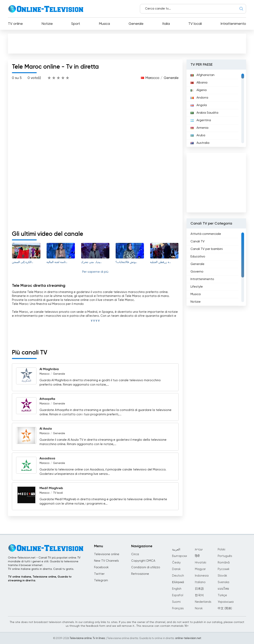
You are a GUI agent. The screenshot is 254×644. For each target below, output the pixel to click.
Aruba (198, 135)
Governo (197, 272)
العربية (176, 549)
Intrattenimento (233, 24)
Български (179, 556)
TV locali (195, 24)
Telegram (101, 580)
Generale (136, 24)
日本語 (199, 589)
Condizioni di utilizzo (146, 567)
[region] (216, 108)
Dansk (176, 569)
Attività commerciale (206, 234)
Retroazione (140, 574)
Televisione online (107, 554)
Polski (221, 549)
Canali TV (198, 242)
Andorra (199, 98)
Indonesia (202, 576)
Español (178, 595)
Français (178, 608)
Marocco (152, 78)
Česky (176, 563)
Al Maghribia (49, 369)
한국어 (199, 595)
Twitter (99, 574)
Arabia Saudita (204, 113)
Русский (223, 569)
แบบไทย (223, 589)
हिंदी (197, 556)
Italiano (200, 582)
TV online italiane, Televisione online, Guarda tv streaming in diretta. (40, 579)
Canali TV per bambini (207, 249)
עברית (199, 549)
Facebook (101, 567)
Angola (199, 105)
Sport (76, 24)
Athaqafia (47, 399)
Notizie (47, 24)
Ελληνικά (178, 582)
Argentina (201, 120)
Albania (199, 83)
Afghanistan (203, 75)
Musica (104, 24)
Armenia (199, 128)
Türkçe (222, 595)
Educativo (198, 257)
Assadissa (47, 459)
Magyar (200, 569)
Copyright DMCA (143, 561)
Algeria (199, 90)
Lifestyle (197, 287)
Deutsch (178, 576)
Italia (166, 24)
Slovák (222, 576)
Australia (200, 143)
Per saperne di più (95, 272)
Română (224, 563)
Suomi (176, 602)
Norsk (199, 608)
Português (225, 556)
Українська (226, 602)
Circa (135, 554)
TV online (15, 24)
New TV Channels (106, 561)
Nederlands (203, 602)
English (177, 589)
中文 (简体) (225, 608)
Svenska (223, 582)
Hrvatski (201, 563)
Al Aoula (46, 429)
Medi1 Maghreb (51, 488)
